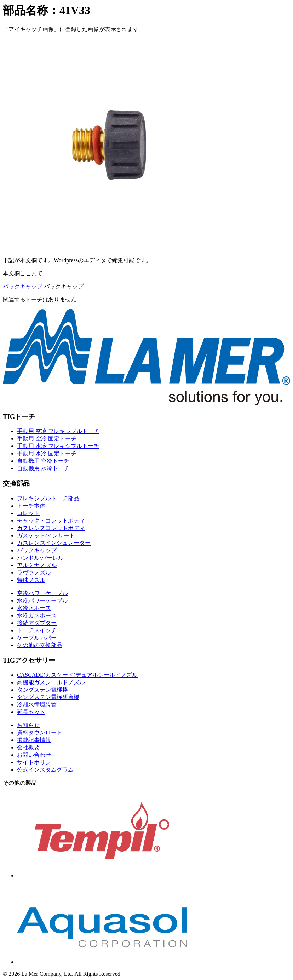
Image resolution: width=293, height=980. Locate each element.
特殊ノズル (31, 580)
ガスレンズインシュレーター (54, 543)
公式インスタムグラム (45, 770)
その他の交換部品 (40, 645)
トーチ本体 (31, 506)
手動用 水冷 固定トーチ (47, 453)
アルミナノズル (37, 565)
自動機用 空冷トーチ (43, 461)
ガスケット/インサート (46, 535)
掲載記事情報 (34, 740)
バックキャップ (23, 286)
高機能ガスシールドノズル (51, 682)
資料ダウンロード (40, 733)
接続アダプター (37, 623)
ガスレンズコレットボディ (51, 528)
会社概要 (28, 747)
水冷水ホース (34, 608)
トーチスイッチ (37, 630)
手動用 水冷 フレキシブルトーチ (58, 446)
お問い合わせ (34, 755)
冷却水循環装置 (37, 705)
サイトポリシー (37, 762)
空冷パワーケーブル (42, 593)
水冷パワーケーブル (42, 601)
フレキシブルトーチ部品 (48, 498)
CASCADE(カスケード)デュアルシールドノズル (77, 675)
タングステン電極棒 (42, 690)
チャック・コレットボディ (51, 521)
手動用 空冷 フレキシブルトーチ (58, 431)
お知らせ (28, 725)
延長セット (31, 712)
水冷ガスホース (37, 615)
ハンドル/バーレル (40, 558)
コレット (28, 513)
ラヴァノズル (34, 573)
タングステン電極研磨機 (48, 697)
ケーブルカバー (37, 638)
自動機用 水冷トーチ (43, 468)
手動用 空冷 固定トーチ (47, 439)
